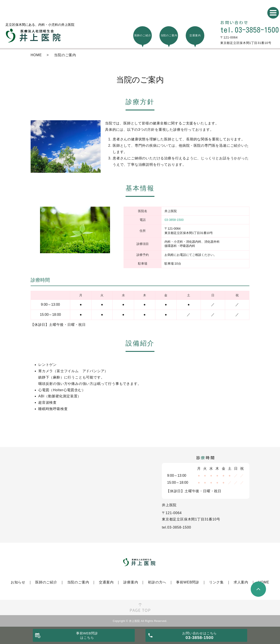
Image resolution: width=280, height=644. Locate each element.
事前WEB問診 (188, 582)
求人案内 (241, 582)
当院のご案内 (78, 582)
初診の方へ (157, 582)
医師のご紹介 (46, 582)
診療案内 (131, 582)
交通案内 (106, 582)
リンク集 (216, 582)
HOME (36, 55)
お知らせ (18, 582)
